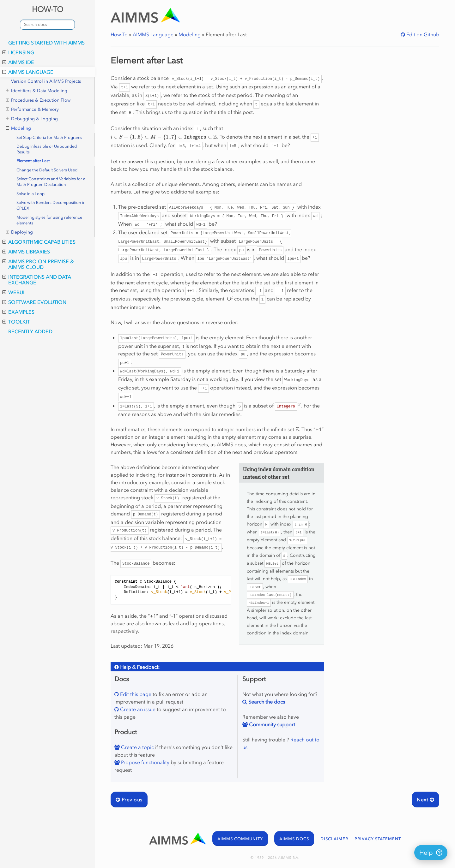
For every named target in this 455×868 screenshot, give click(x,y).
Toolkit (16, 322)
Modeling (18, 128)
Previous (129, 800)
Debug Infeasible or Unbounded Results (47, 149)
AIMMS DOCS (294, 839)
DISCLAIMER (334, 839)
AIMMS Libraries (26, 252)
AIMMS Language (28, 72)
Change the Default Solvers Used (47, 170)
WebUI (13, 292)
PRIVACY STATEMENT (378, 839)
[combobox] (47, 25)
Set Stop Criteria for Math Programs (49, 137)
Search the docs (266, 702)
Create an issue (137, 709)
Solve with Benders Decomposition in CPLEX (51, 205)
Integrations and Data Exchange (37, 280)
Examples (18, 312)
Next (425, 800)
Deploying (19, 232)
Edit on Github (422, 34)
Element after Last (33, 161)
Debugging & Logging (32, 119)
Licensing (18, 52)
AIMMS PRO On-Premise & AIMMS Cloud (38, 264)
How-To (119, 34)
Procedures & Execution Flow (38, 100)
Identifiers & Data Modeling (36, 91)
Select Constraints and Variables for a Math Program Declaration (51, 182)
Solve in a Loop (30, 194)
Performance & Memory (32, 110)
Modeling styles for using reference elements (49, 220)
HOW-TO (48, 9)
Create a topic (137, 747)
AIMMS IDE (18, 62)
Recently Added (30, 331)
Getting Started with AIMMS (46, 43)
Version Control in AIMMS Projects (46, 81)
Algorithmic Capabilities (39, 242)
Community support (271, 724)
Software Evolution (34, 302)
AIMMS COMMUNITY (240, 839)
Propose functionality (145, 762)
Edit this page (135, 694)
